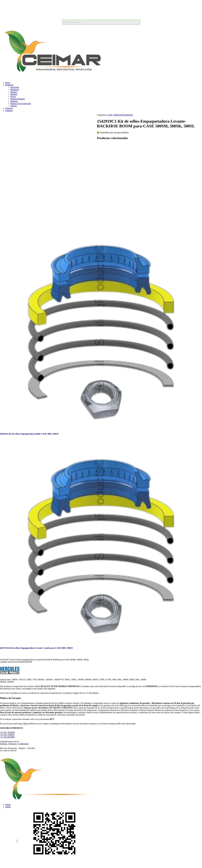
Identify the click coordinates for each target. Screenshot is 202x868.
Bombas (14, 94)
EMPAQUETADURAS (123, 115)
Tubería (14, 106)
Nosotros (9, 108)
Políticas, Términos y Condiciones (14, 744)
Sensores (14, 101)
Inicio (8, 83)
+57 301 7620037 (7, 735)
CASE (110, 115)
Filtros (13, 97)
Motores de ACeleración (20, 104)
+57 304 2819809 (7, 737)
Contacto (9, 111)
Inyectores (15, 87)
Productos (9, 85)
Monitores (15, 90)
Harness (14, 92)
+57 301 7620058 (7, 732)
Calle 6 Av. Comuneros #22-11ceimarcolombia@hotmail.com (101, 864)
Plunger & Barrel (18, 99)
